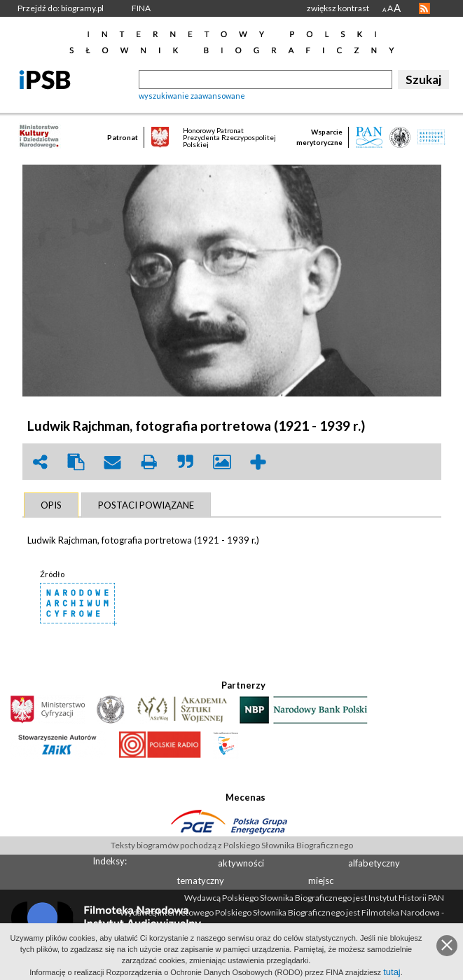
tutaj (392, 972)
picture (222, 462)
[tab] (51, 505)
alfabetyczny (374, 863)
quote (186, 462)
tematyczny (200, 881)
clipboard (76, 462)
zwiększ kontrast (338, 8)
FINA (141, 8)
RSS (424, 8)
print (149, 462)
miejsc (321, 881)
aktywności (241, 863)
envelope (113, 462)
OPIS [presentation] (51, 505)
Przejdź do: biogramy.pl (61, 8)
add (258, 462)
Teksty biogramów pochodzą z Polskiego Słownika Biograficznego (232, 845)
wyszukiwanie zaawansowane (192, 96)
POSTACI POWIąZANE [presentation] (146, 505)
